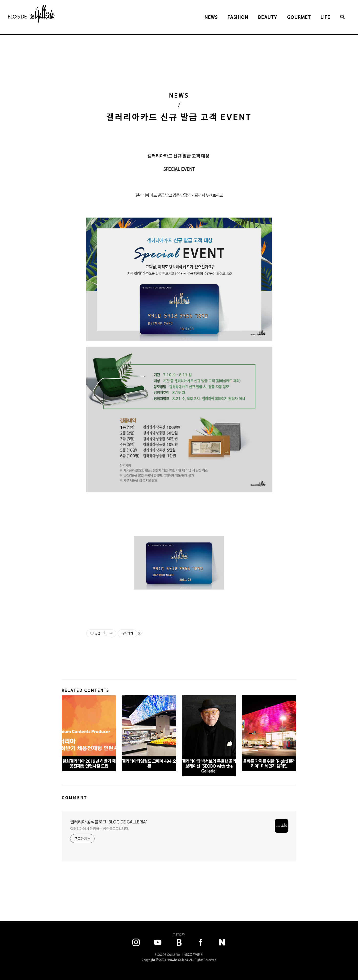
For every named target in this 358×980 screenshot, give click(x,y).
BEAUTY (268, 17)
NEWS (211, 17)
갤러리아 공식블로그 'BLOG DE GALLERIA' (109, 822)
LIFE (326, 17)
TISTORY (179, 935)
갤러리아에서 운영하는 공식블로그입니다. (100, 829)
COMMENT (74, 797)
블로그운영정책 (194, 955)
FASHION (238, 17)
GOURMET (299, 17)
